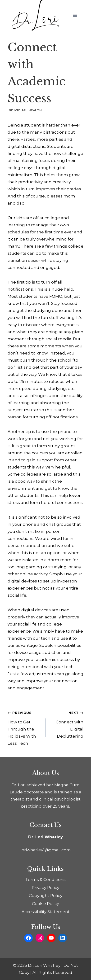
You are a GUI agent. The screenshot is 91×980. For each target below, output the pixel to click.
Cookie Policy (45, 904)
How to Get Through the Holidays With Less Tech (25, 727)
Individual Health (25, 110)
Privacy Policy (45, 888)
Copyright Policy (46, 896)
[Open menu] (75, 15)
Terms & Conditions (45, 879)
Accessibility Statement (46, 912)
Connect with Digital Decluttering (66, 724)
